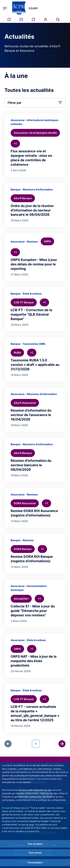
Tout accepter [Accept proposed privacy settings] (35, 844)
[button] (35, 103)
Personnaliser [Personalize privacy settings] (35, 863)
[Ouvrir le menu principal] (5, 8)
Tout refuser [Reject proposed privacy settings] (35, 853)
